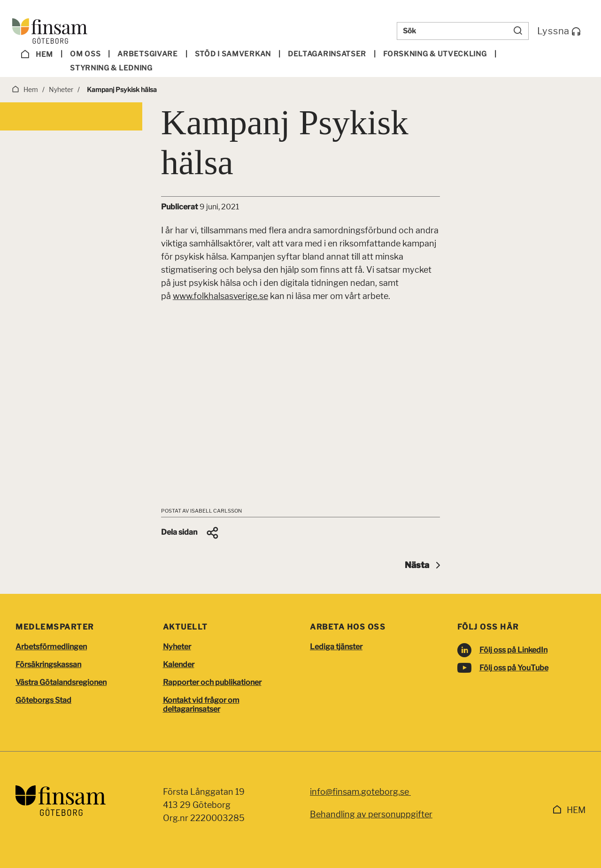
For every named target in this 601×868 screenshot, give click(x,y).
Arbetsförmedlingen (51, 647)
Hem (37, 54)
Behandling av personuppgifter (371, 814)
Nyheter (177, 647)
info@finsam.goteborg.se (360, 792)
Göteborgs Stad (43, 700)
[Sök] (518, 31)
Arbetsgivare (147, 54)
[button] (190, 533)
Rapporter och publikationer (212, 682)
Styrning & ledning (111, 68)
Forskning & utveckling (435, 54)
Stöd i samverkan (233, 54)
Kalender (179, 664)
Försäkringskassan (48, 664)
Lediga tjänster (336, 647)
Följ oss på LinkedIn (513, 650)
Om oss (85, 54)
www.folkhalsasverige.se (220, 296)
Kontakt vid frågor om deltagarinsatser (201, 705)
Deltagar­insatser (327, 54)
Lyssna (559, 31)
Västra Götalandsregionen (61, 682)
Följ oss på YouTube (514, 668)
